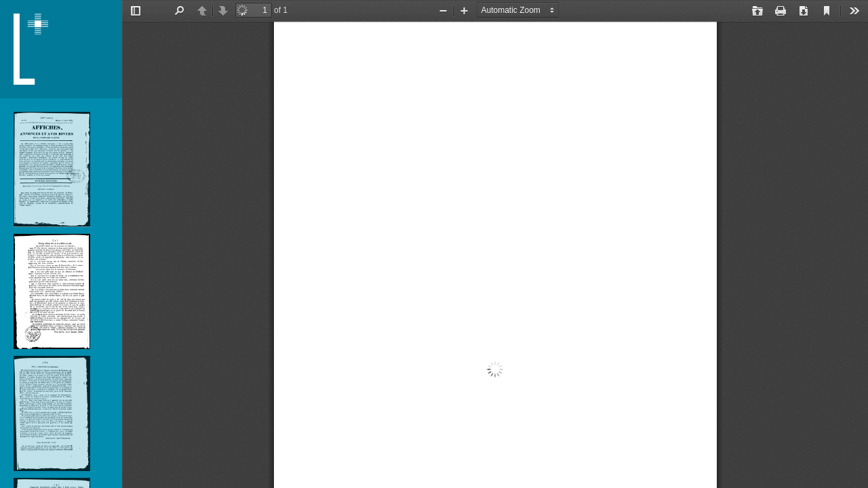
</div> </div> (495, 244)
